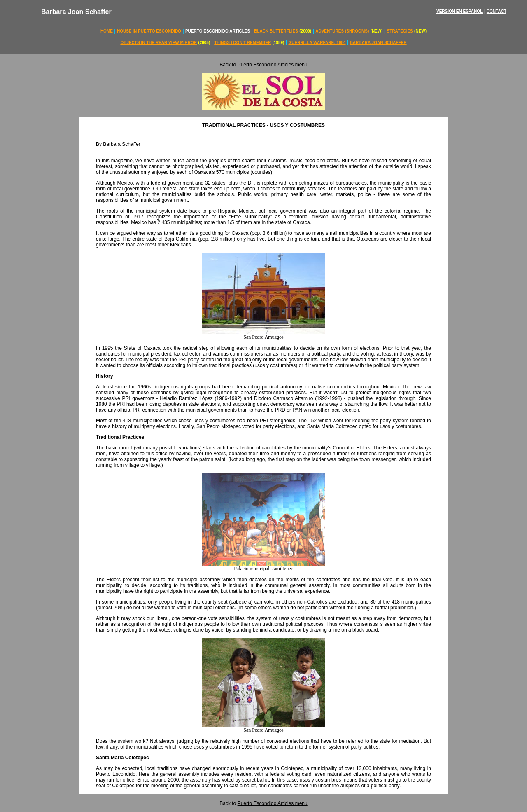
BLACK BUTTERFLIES (276, 31)
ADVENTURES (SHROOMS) (342, 31)
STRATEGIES (400, 31)
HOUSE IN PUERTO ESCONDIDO (149, 31)
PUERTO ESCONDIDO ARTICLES (218, 31)
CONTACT (497, 11)
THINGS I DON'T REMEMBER (243, 43)
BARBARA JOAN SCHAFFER (378, 43)
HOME (107, 31)
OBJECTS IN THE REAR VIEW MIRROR (159, 43)
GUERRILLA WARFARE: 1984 (317, 43)
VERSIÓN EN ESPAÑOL (459, 11)
